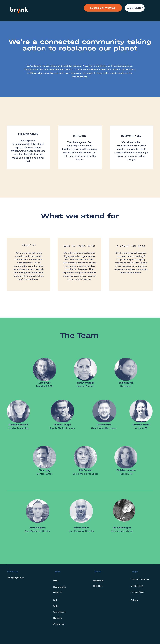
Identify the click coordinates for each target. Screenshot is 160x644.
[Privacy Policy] (139, 592)
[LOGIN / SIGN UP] (135, 8)
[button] (61, 581)
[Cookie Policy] (139, 586)
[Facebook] (99, 586)
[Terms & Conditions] (141, 580)
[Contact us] (61, 624)
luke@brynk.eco (16, 577)
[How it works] (61, 587)
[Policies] (139, 600)
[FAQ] (61, 600)
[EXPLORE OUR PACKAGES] (103, 8)
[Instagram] (99, 581)
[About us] (61, 592)
